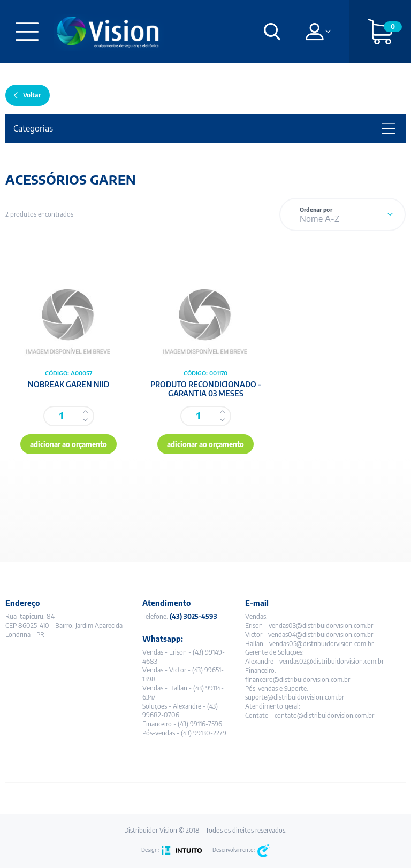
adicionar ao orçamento (68, 444)
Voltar (32, 95)
